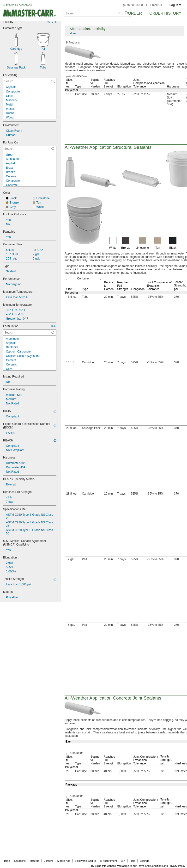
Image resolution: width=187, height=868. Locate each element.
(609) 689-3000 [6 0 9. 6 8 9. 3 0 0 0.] (133, 5)
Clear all (52, 22)
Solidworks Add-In (85, 861)
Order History (165, 13)
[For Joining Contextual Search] (30, 81)
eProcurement (109, 861)
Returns (35, 861)
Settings (144, 861)
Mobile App (64, 861)
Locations (20, 861)
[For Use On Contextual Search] (30, 149)
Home (6, 861)
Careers (48, 861)
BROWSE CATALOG (19, 5)
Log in (175, 5)
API (123, 861)
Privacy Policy (177, 866)
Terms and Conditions (150, 866)
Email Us (156, 5)
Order (135, 13)
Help (133, 861)
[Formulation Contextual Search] (30, 333)
